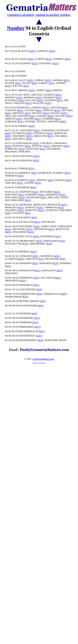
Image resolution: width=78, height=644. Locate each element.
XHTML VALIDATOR (39, 363)
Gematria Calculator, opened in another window (39, 15)
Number (16, 28)
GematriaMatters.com (43, 359)
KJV (33, 51)
